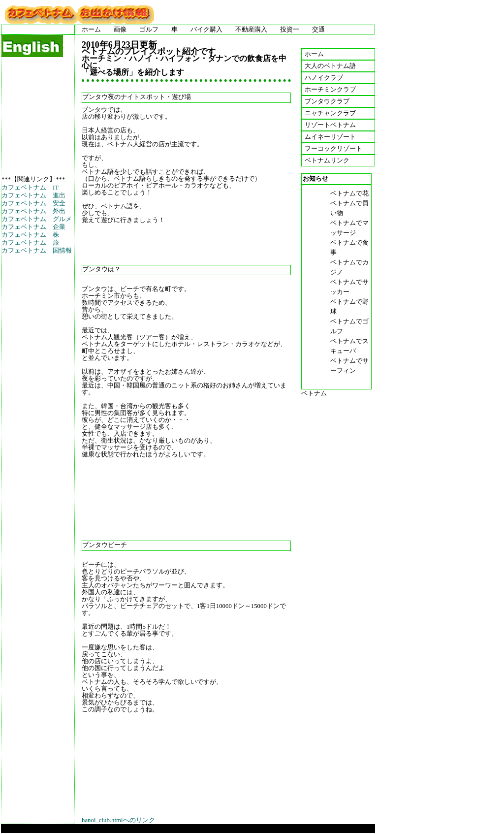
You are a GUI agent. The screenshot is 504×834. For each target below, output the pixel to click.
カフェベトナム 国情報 (37, 251)
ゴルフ (149, 30)
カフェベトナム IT (30, 188)
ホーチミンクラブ (330, 90)
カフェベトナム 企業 (33, 227)
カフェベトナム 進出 (33, 195)
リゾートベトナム (330, 125)
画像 (120, 30)
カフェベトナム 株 (30, 235)
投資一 (290, 30)
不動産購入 (251, 30)
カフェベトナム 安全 (33, 203)
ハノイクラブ (324, 78)
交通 (318, 30)
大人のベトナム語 (330, 66)
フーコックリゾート (333, 149)
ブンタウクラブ (327, 101)
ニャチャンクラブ (330, 113)
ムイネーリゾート (330, 137)
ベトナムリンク (327, 160)
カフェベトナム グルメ (37, 219)
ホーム (91, 30)
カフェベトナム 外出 (33, 211)
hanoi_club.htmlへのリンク (118, 820)
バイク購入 (206, 30)
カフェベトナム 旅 (30, 243)
